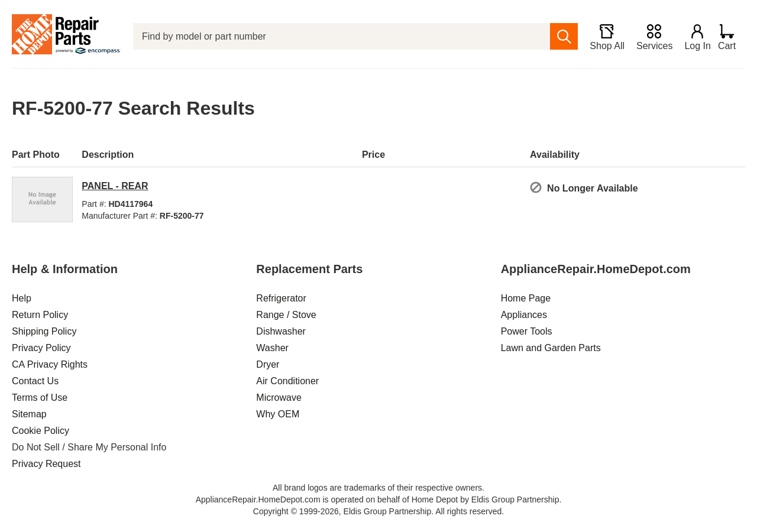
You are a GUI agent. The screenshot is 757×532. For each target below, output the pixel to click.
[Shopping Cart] (731, 37)
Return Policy (40, 315)
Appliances (524, 315)
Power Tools (527, 331)
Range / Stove (286, 315)
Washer (272, 348)
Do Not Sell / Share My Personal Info (89, 447)
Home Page (526, 298)
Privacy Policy (41, 348)
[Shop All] (602, 37)
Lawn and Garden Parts (551, 348)
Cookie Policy (41, 431)
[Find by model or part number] (339, 36)
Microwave (279, 398)
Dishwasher (281, 331)
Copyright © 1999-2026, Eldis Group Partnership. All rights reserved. (378, 511)
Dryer (268, 364)
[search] (559, 36)
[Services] (649, 37)
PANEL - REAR (115, 186)
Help (22, 298)
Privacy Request (46, 464)
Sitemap (29, 414)
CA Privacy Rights (50, 364)
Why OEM (278, 414)
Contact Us (35, 381)
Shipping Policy (44, 331)
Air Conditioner (287, 381)
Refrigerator (281, 298)
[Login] (693, 37)
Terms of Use (40, 398)
